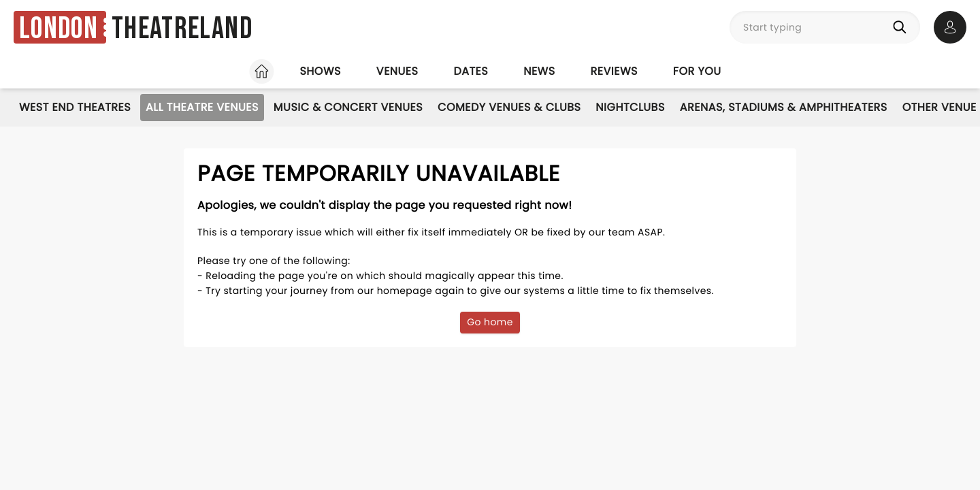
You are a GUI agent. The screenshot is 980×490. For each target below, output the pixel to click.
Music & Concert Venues (348, 107)
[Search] (902, 27)
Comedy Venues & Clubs (509, 107)
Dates (471, 71)
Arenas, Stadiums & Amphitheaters (784, 107)
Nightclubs (630, 107)
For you (697, 71)
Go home (490, 322)
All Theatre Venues (202, 107)
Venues (397, 71)
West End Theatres (75, 107)
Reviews (614, 71)
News (539, 71)
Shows (320, 71)
